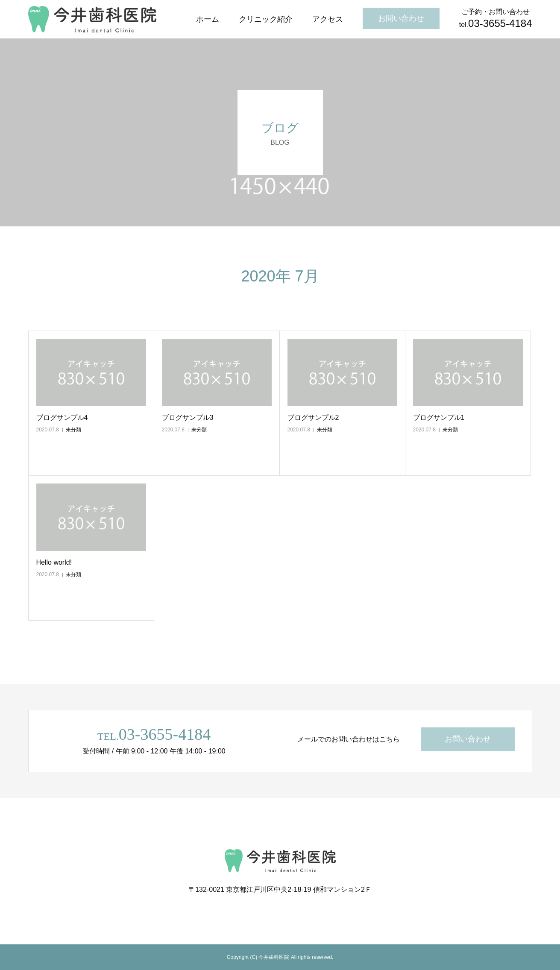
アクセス (328, 19)
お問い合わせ (401, 18)
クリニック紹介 (266, 19)
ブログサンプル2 (313, 418)
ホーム (208, 19)
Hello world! (54, 562)
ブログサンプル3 (188, 418)
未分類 (73, 430)
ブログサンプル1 (439, 418)
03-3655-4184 (165, 734)
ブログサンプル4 (62, 418)
